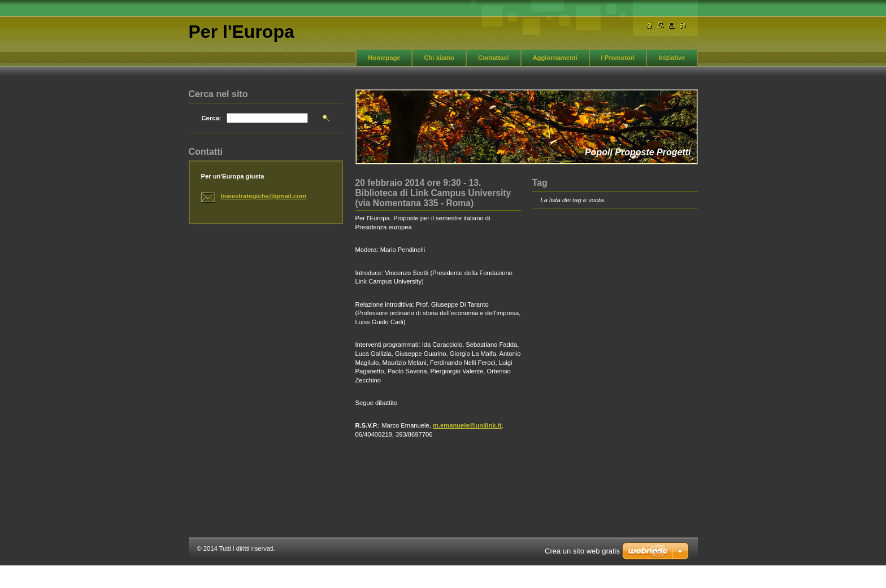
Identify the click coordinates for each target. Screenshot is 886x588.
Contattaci (494, 58)
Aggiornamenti (555, 58)
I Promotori (618, 58)
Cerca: (212, 118)
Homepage (384, 58)
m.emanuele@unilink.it (467, 425)
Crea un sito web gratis (582, 551)
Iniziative (672, 58)
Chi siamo (439, 58)
